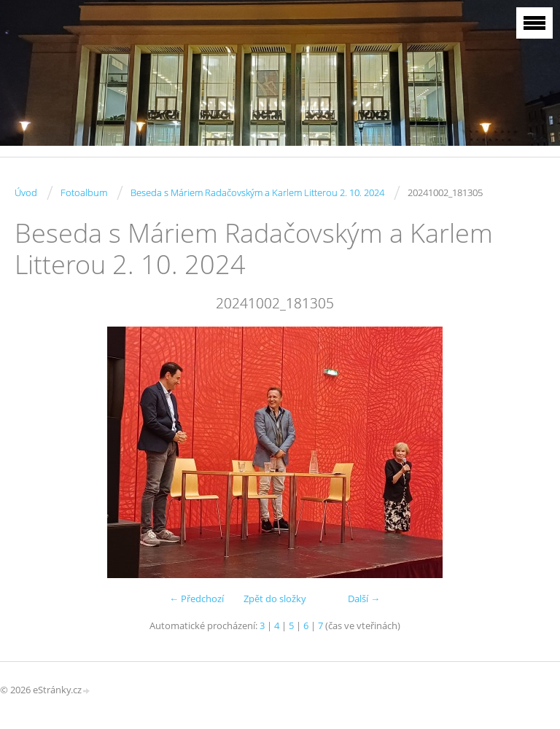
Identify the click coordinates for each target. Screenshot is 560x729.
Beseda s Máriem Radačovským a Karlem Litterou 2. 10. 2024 (257, 192)
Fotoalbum (84, 192)
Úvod (26, 192)
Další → (364, 599)
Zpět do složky (275, 599)
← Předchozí (197, 599)
